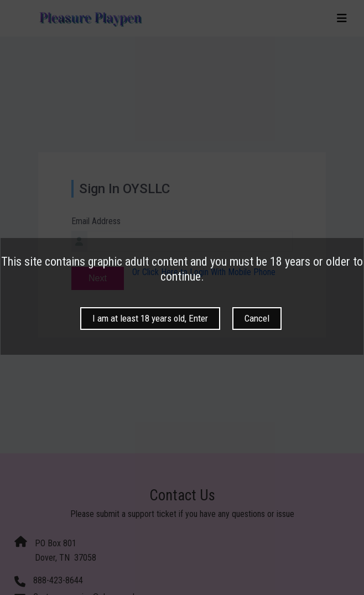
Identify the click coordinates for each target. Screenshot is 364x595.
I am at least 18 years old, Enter (150, 318)
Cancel (257, 318)
